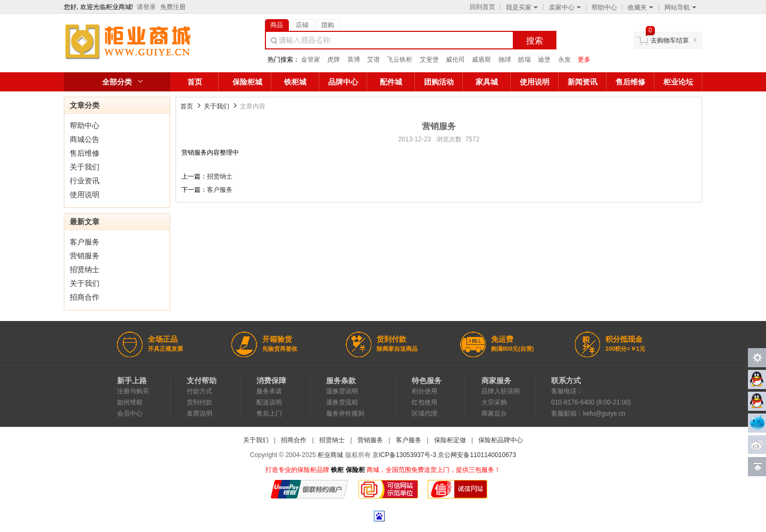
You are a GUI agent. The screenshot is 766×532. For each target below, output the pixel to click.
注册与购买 (133, 391)
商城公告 (85, 139)
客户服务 (85, 242)
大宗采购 (494, 402)
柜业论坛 (678, 82)
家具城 (487, 82)
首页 (195, 82)
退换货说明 (342, 391)
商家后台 (494, 413)
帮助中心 (604, 7)
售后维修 (630, 82)
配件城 (391, 82)
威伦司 (455, 60)
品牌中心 (343, 82)
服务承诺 (269, 391)
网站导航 (680, 7)
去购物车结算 (670, 40)
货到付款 (199, 402)
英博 (354, 60)
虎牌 (334, 60)
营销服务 (85, 256)
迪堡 (544, 60)
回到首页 (482, 7)
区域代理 (424, 413)
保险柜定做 (450, 440)
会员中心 (130, 413)
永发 (564, 60)
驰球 (505, 60)
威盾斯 (481, 60)
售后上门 (269, 413)
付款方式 (199, 391)
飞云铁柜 (399, 60)
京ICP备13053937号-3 (404, 455)
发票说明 (199, 413)
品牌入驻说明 (501, 391)
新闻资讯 (582, 82)
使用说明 (535, 82)
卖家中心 (565, 7)
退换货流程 (342, 402)
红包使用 (424, 402)
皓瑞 (524, 60)
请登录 (146, 7)
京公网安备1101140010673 (477, 455)
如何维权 (130, 402)
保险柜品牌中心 (501, 440)
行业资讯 (85, 181)
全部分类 (117, 82)
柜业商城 (330, 455)
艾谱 (373, 60)
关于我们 (85, 167)
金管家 (311, 60)
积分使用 (424, 391)
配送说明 (269, 402)
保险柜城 (247, 82)
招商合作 (85, 297)
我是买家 (522, 7)
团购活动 (439, 82)
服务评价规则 (345, 413)
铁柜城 (295, 82)
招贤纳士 (85, 269)
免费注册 (173, 7)
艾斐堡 (429, 60)
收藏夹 (640, 7)
